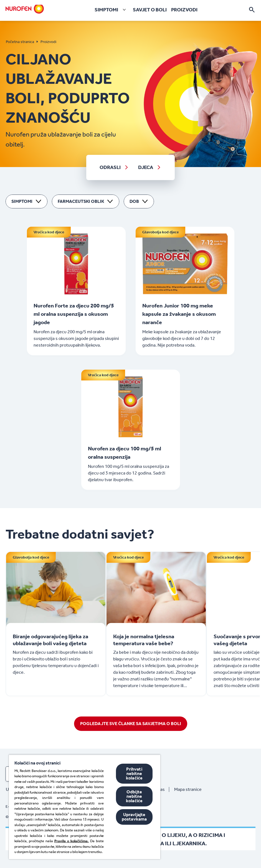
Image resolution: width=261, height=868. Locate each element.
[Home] (25, 9)
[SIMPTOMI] (111, 10)
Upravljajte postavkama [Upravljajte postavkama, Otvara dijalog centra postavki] (134, 817)
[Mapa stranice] (190, 789)
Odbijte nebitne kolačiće (134, 796)
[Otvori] (252, 10)
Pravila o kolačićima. (72, 841)
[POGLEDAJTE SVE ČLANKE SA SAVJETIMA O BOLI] (131, 724)
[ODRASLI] (114, 167)
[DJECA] (150, 167)
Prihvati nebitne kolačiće (134, 774)
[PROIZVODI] (184, 10)
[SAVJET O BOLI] (150, 10)
